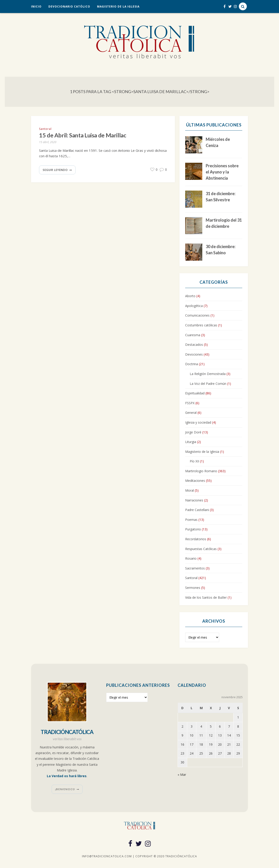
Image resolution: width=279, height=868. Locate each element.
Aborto (190, 296)
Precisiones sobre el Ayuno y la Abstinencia (222, 172)
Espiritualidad (195, 393)
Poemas (191, 520)
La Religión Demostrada (208, 374)
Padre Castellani (197, 510)
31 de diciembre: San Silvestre (221, 197)
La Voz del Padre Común (208, 384)
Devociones (194, 354)
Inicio (36, 7)
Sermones (193, 588)
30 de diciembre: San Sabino (221, 250)
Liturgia (191, 442)
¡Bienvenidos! (65, 789)
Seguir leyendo (55, 170)
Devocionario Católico (69, 7)
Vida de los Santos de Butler (206, 597)
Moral (190, 490)
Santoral (45, 129)
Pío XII (194, 461)
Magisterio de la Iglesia (118, 7)
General (191, 413)
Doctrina (192, 364)
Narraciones (194, 500)
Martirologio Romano (201, 471)
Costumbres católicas (201, 325)
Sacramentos (195, 568)
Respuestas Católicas (201, 549)
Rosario (191, 558)
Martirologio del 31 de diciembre (224, 223)
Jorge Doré (193, 432)
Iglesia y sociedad (198, 422)
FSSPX (190, 403)
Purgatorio (193, 529)
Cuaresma (193, 335)
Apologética (194, 306)
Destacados (194, 345)
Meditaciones (195, 481)
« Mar (182, 775)
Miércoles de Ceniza (218, 142)
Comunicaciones (197, 315)
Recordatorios (196, 539)
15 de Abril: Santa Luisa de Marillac (83, 135)
